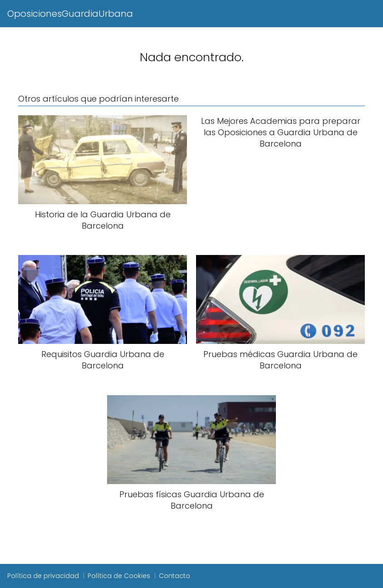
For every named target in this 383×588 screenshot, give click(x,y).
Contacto (174, 576)
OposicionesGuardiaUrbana (70, 14)
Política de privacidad (43, 576)
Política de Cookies (119, 576)
